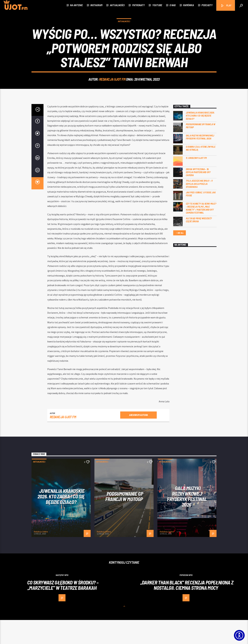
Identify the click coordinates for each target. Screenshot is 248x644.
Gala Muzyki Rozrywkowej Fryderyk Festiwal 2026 (200, 161)
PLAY (226, 6)
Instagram (96, 5)
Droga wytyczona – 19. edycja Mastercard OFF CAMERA (198, 196)
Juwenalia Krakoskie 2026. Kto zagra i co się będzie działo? (200, 140)
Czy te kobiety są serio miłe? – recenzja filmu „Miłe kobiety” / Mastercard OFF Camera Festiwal (201, 232)
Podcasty (207, 5)
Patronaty (138, 5)
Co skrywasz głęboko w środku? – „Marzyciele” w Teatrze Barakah (63, 609)
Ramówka (189, 5)
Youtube (157, 5)
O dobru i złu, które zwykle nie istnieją (201, 172)
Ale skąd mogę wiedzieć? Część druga (199, 244)
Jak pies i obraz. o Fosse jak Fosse (201, 218)
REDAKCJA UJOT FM (112, 91)
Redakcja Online (41, 556)
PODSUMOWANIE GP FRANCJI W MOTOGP (201, 150)
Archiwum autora (138, 439)
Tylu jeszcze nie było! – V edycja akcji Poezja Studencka (199, 208)
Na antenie (76, 5)
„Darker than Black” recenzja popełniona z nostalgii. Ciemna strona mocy (187, 609)
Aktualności (117, 5)
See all (180, 257)
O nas (173, 5)
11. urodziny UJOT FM (196, 182)
